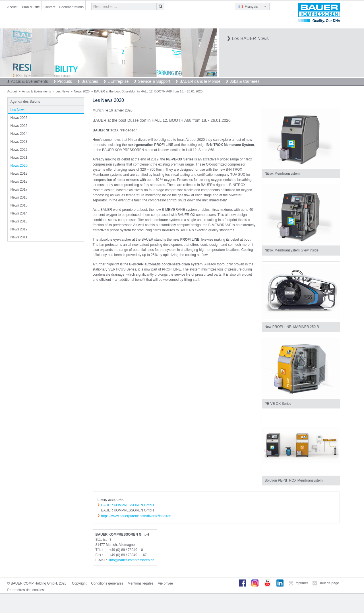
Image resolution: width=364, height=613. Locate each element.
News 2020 (82, 91)
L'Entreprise (118, 81)
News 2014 (19, 213)
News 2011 (19, 237)
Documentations (71, 7)
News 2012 (19, 229)
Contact (49, 7)
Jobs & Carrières (245, 81)
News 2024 (19, 134)
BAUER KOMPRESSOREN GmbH (128, 505)
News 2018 (19, 181)
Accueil (13, 7)
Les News (62, 91)
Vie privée (165, 583)
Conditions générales (107, 583)
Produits (65, 81)
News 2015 (19, 205)
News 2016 (19, 197)
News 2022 (19, 150)
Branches (90, 81)
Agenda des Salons (25, 102)
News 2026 (19, 118)
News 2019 (19, 174)
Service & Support (154, 81)
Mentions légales (140, 583)
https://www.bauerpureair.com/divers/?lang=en (136, 516)
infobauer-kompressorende (132, 560)
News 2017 (19, 189)
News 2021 (19, 158)
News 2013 (19, 221)
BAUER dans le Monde (200, 81)
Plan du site (31, 7)
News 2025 (19, 126)
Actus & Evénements (30, 81)
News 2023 (19, 142)
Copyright (79, 583)
